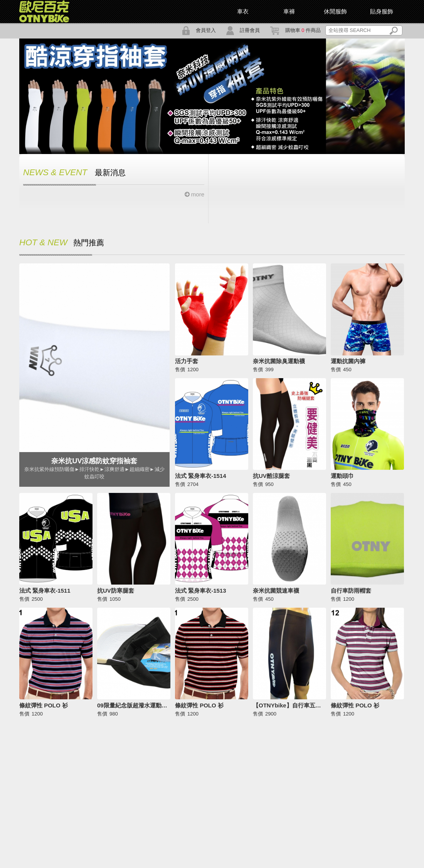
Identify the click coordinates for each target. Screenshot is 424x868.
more (194, 194)
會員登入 (199, 30)
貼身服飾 (382, 11)
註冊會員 (243, 30)
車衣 (243, 11)
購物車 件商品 (295, 30)
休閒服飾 (335, 11)
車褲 (289, 11)
